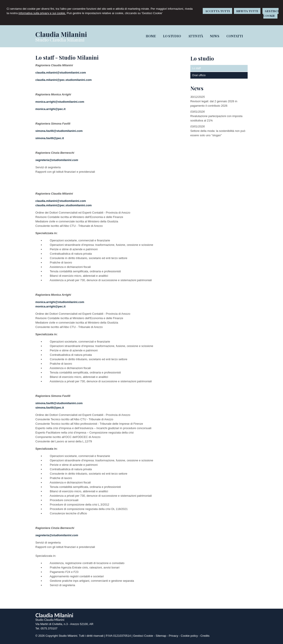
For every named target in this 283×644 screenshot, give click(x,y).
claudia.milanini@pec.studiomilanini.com (64, 80)
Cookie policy (189, 636)
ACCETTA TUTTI (217, 11)
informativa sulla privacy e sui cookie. (42, 13)
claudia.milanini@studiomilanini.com (61, 73)
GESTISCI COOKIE (271, 13)
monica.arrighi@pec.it (50, 109)
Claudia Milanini (61, 34)
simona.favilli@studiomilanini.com (59, 131)
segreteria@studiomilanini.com (57, 160)
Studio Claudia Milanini (60, 40)
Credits (205, 636)
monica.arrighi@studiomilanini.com (60, 102)
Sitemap (161, 636)
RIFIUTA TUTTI (247, 11)
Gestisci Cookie (143, 636)
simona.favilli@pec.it (50, 138)
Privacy (173, 636)
